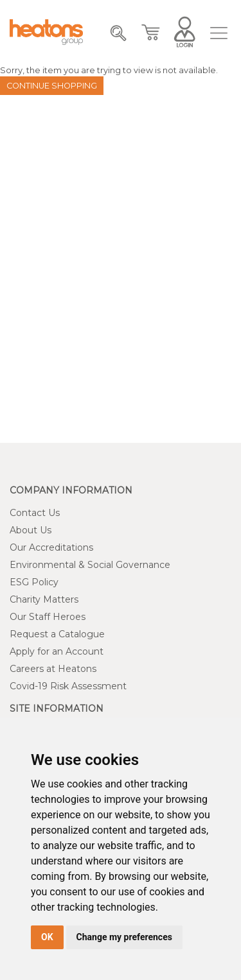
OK (47, 937)
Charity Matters (44, 599)
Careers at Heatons (53, 669)
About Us (31, 530)
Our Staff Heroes (48, 617)
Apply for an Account (57, 651)
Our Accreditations (51, 547)
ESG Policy (34, 582)
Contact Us (35, 513)
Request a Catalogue (57, 634)
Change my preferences (124, 937)
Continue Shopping (52, 86)
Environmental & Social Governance (90, 565)
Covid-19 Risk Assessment (68, 686)
